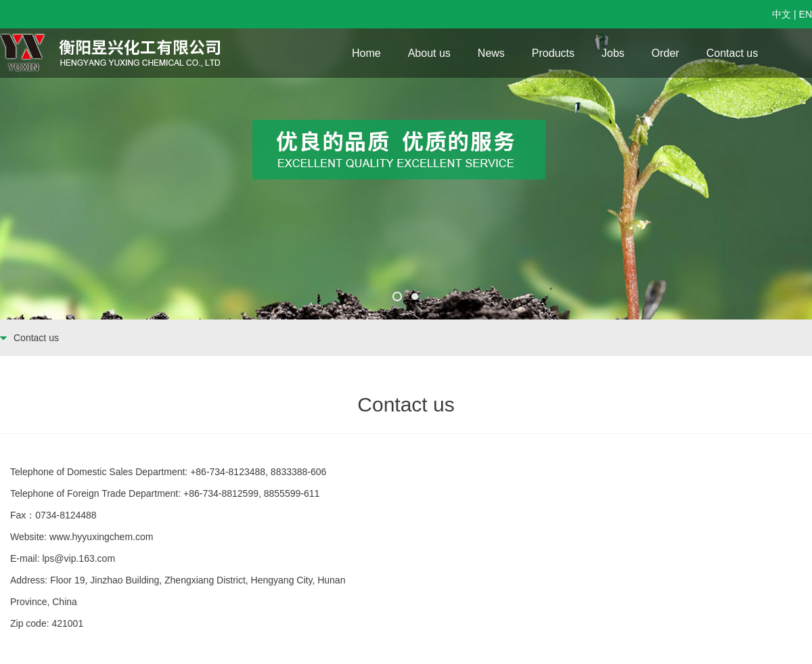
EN (806, 14)
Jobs (613, 53)
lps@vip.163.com (78, 558)
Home (366, 53)
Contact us (732, 53)
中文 (782, 14)
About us (429, 53)
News (491, 53)
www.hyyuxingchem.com (101, 537)
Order (666, 53)
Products (553, 53)
